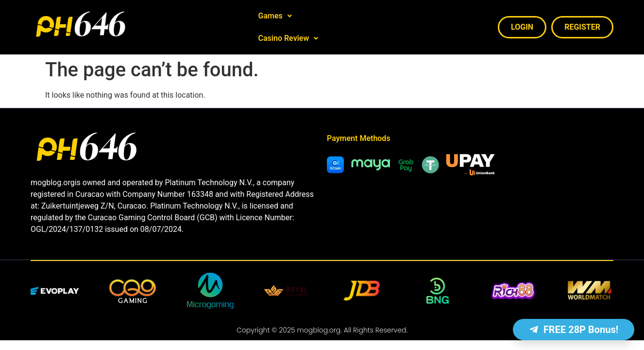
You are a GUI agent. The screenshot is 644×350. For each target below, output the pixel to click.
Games (275, 20)
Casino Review (337, 20)
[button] (275, 20)
